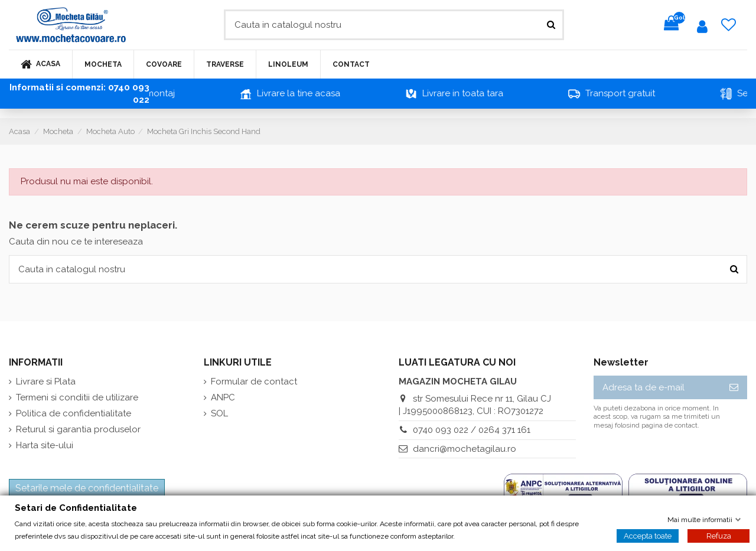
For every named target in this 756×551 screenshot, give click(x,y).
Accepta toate (648, 535)
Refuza (719, 535)
